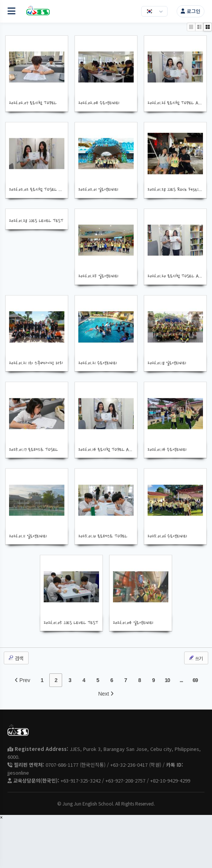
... (181, 680)
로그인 (191, 11)
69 (195, 680)
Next (106, 694)
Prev (23, 680)
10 (168, 680)
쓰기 (195, 658)
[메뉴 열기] (11, 11)
